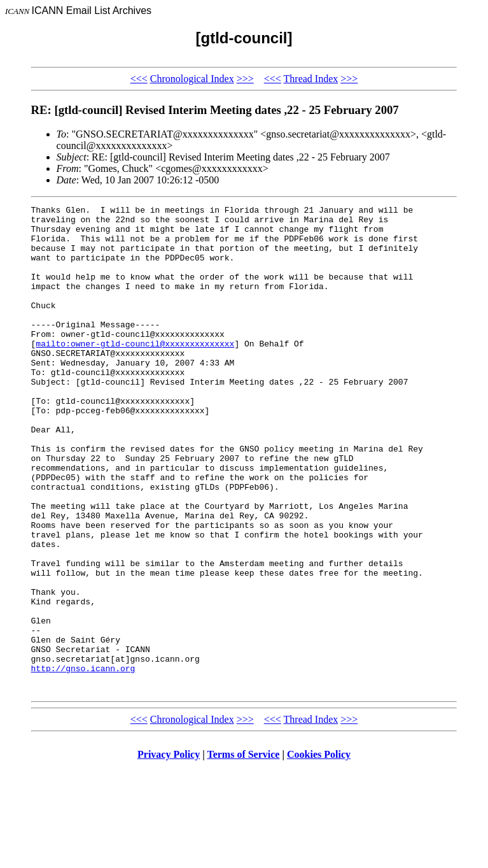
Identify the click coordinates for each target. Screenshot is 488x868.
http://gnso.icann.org (83, 762)
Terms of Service (243, 852)
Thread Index (311, 79)
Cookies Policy (319, 852)
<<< (139, 79)
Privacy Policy (169, 852)
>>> (245, 79)
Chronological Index (192, 79)
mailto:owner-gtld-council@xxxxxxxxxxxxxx (135, 372)
